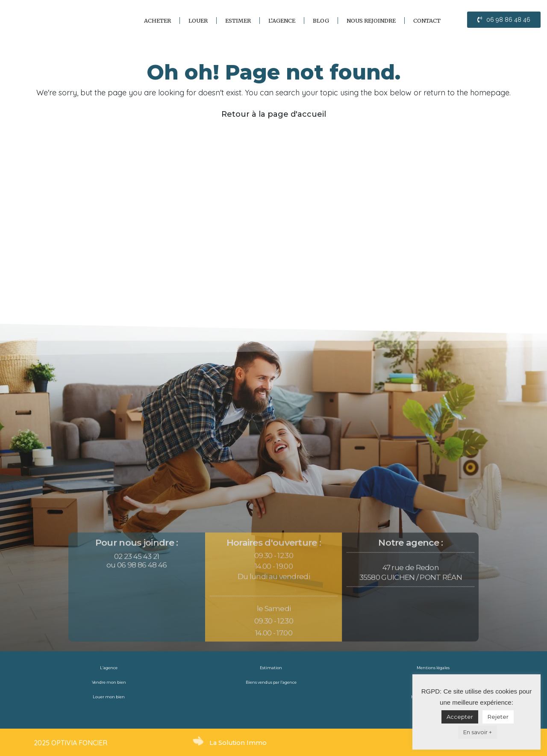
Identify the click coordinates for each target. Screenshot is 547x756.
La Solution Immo (239, 743)
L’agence (282, 21)
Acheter (157, 21)
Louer (198, 21)
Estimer (238, 21)
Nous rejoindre (371, 21)
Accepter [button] (460, 717)
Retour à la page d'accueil (274, 114)
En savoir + (478, 732)
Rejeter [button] (498, 717)
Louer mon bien (109, 697)
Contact (427, 21)
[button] (504, 20)
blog (321, 21)
